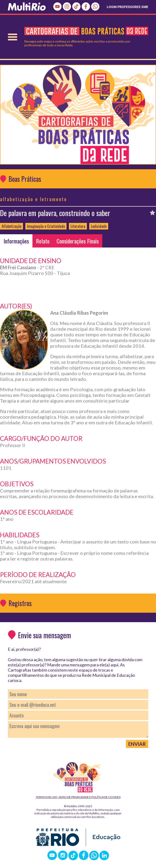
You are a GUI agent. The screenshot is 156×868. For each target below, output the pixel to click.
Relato (43, 241)
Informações (16, 241)
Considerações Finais (78, 241)
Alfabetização (11, 226)
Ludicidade (99, 226)
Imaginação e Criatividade (46, 226)
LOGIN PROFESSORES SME (127, 7)
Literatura (78, 226)
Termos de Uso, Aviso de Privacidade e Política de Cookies (78, 797)
